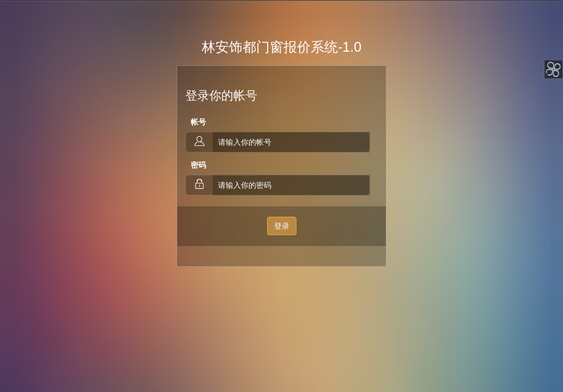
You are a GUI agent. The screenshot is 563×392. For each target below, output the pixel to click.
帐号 (198, 122)
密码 (198, 165)
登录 (282, 226)
